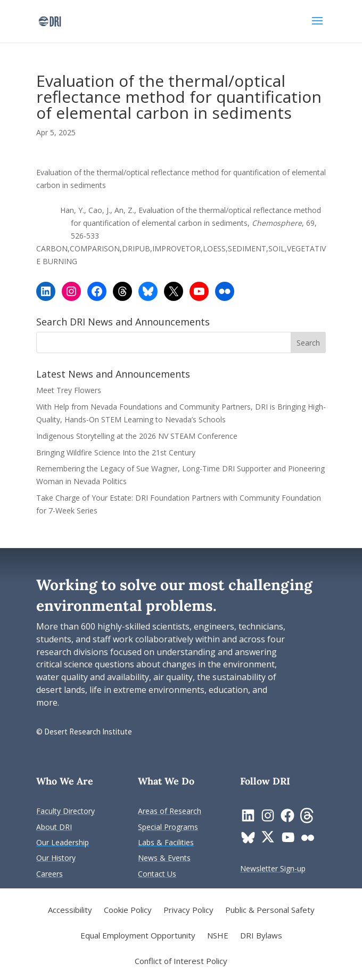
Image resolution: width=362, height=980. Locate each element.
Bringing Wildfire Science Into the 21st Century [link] (117, 452)
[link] (50, 21)
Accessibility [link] (70, 910)
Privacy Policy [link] (188, 910)
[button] (317, 28)
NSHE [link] (218, 936)
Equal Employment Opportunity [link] (138, 936)
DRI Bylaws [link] (261, 936)
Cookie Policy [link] (128, 910)
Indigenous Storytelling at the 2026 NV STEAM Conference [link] (137, 436)
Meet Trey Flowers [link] (69, 390)
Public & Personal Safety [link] (270, 910)
